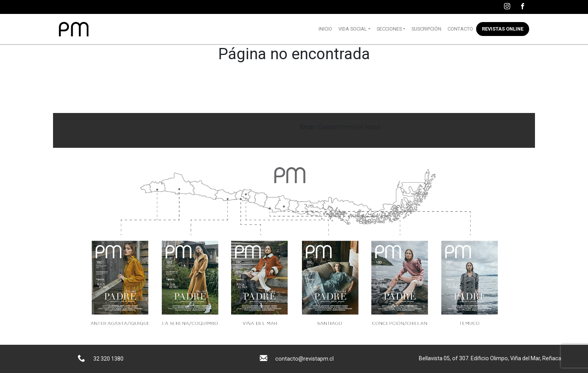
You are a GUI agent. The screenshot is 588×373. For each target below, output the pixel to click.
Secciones (389, 29)
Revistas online (503, 29)
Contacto (460, 29)
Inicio (325, 29)
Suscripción (426, 29)
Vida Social (353, 29)
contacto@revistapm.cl (304, 359)
